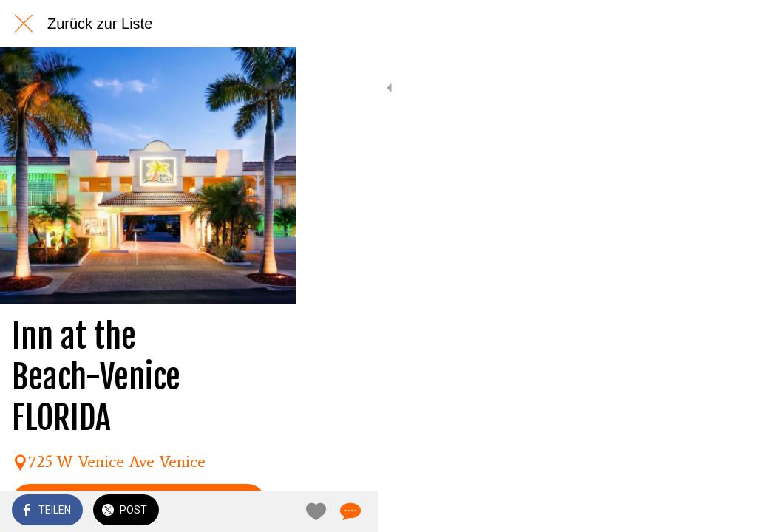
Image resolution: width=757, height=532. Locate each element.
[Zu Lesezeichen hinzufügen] (692, 511)
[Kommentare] (727, 511)
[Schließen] (24, 24)
